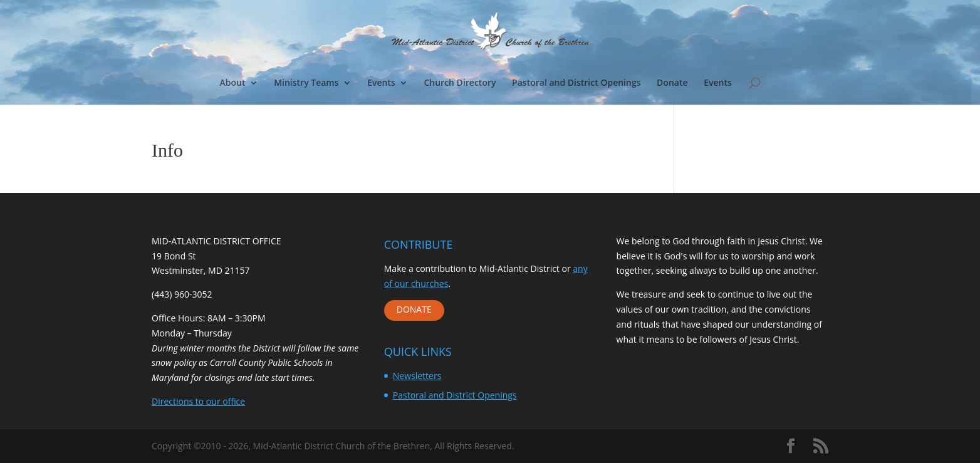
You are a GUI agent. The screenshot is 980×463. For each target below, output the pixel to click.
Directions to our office (198, 401)
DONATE (414, 309)
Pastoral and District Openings (576, 83)
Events (381, 83)
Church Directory (460, 83)
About (233, 83)
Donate (672, 83)
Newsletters (417, 376)
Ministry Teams (306, 83)
